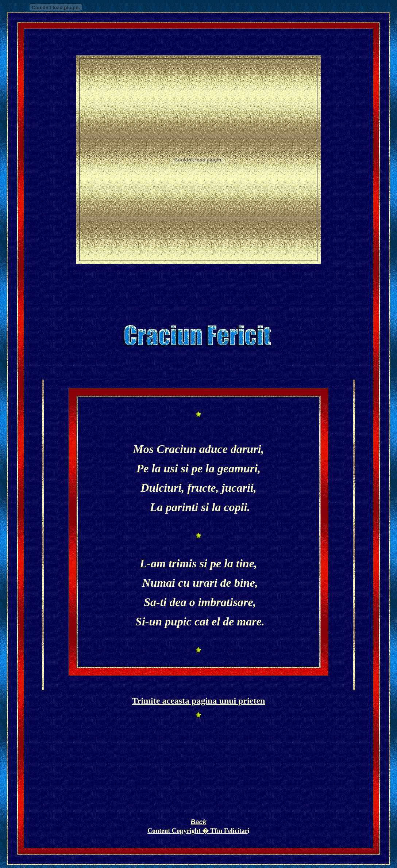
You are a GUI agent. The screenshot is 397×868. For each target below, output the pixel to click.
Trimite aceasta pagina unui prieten (199, 701)
